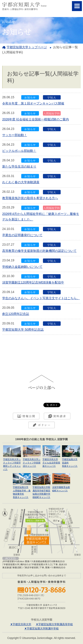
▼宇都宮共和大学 (21, 624)
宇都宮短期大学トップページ (27, 47)
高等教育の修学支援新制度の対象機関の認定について (39, 251)
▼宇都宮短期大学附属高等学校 (54, 624)
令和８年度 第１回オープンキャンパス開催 (33, 103)
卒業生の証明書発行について (22, 235)
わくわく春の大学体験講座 (21, 182)
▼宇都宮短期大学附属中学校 (42, 629)
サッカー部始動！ (15, 135)
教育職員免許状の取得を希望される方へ (30, 198)
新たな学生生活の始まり (19, 166)
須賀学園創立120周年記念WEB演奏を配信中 (33, 282)
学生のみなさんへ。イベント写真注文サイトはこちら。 (41, 298)
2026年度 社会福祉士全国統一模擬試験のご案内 (36, 119)
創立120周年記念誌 (16, 314)
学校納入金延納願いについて (22, 267)
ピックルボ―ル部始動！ (19, 151)
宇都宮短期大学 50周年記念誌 (23, 330)
